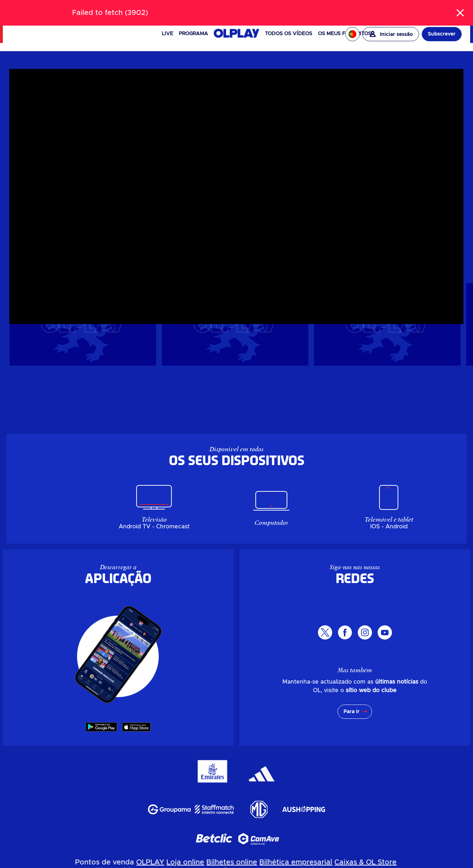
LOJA (96, 9)
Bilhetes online (232, 862)
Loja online (185, 862)
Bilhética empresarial (296, 862)
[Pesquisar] (237, 9)
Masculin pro (348, 89)
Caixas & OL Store (365, 862)
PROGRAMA (193, 34)
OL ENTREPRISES (441, 9)
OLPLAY (150, 862)
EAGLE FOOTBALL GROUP (382, 9)
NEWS (45, 9)
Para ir (352, 712)
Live (168, 34)
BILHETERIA (71, 9)
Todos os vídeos (289, 34)
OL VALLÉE (330, 9)
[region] (161, 154)
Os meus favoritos (345, 34)
